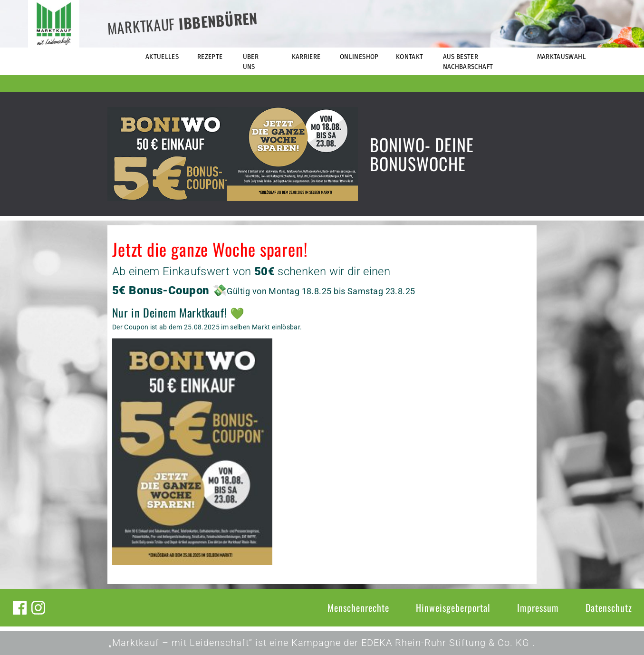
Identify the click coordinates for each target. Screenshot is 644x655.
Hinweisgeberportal (453, 607)
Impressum (538, 607)
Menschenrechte (358, 607)
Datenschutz (609, 607)
